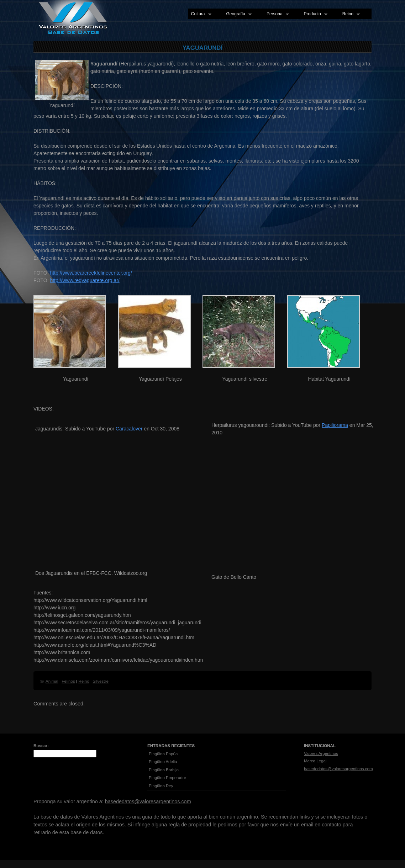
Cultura (200, 14)
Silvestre (101, 681)
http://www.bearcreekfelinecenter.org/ (91, 273)
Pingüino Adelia (163, 762)
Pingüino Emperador (167, 778)
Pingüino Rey (161, 786)
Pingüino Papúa (163, 754)
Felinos (68, 681)
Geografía (237, 14)
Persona (276, 14)
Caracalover (129, 429)
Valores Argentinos (321, 753)
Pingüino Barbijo (164, 770)
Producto (314, 14)
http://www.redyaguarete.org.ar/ (85, 280)
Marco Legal (315, 761)
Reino (349, 14)
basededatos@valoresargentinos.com (338, 769)
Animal (52, 681)
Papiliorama (335, 425)
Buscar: (41, 746)
